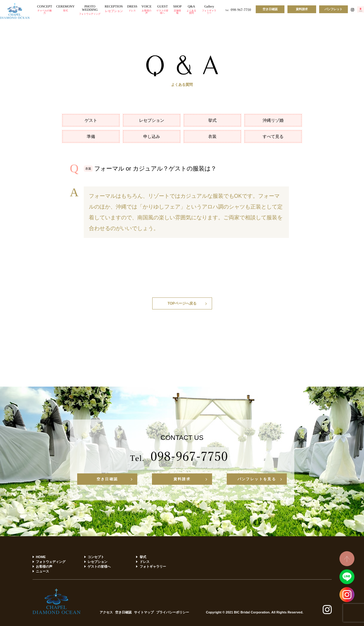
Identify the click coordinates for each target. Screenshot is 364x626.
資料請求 (302, 9)
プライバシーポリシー (173, 612)
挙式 (212, 120)
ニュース (42, 571)
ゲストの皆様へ (99, 566)
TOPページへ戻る (182, 303)
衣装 (212, 136)
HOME (41, 557)
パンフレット (333, 9)
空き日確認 (270, 9)
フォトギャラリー (153, 566)
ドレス (145, 562)
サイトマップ (144, 612)
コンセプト (96, 557)
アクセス (106, 612)
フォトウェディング (51, 562)
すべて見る (273, 136)
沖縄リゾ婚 (273, 120)
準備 (91, 136)
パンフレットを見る (257, 479)
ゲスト (91, 120)
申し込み (152, 136)
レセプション (152, 120)
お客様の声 (44, 566)
